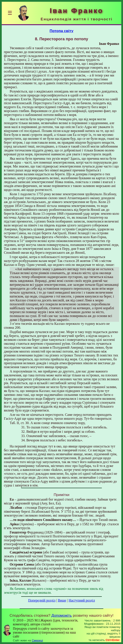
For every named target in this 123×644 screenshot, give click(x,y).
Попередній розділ (42, 600)
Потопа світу (61, 31)
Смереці (37, 640)
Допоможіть (62, 615)
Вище (62, 600)
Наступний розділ (82, 600)
